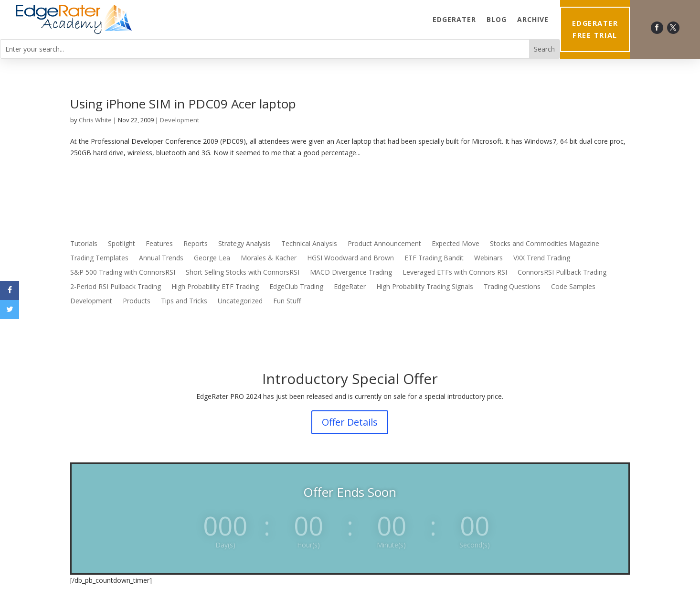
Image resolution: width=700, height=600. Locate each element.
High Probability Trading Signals (425, 287)
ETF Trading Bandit (434, 258)
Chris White (95, 120)
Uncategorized (240, 301)
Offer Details (350, 422)
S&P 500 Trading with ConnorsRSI (123, 273)
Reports (196, 244)
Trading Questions (512, 287)
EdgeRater (454, 19)
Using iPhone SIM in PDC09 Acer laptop (183, 104)
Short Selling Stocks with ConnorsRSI (243, 273)
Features (159, 244)
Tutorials (84, 244)
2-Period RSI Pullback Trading (116, 287)
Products (137, 301)
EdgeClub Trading (296, 287)
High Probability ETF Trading (215, 287)
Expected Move (456, 244)
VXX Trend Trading (542, 258)
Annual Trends (161, 258)
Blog (497, 19)
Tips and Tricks (184, 301)
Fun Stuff (287, 301)
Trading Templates (99, 258)
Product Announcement (384, 244)
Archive (533, 19)
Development (180, 120)
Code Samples (573, 287)
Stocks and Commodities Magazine (545, 244)
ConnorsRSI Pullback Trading (562, 273)
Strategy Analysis (244, 244)
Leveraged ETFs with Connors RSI (455, 273)
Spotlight (122, 244)
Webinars (488, 258)
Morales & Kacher (269, 258)
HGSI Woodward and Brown (350, 258)
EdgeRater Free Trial (595, 29)
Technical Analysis (309, 244)
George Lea (212, 258)
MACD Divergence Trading (351, 273)
